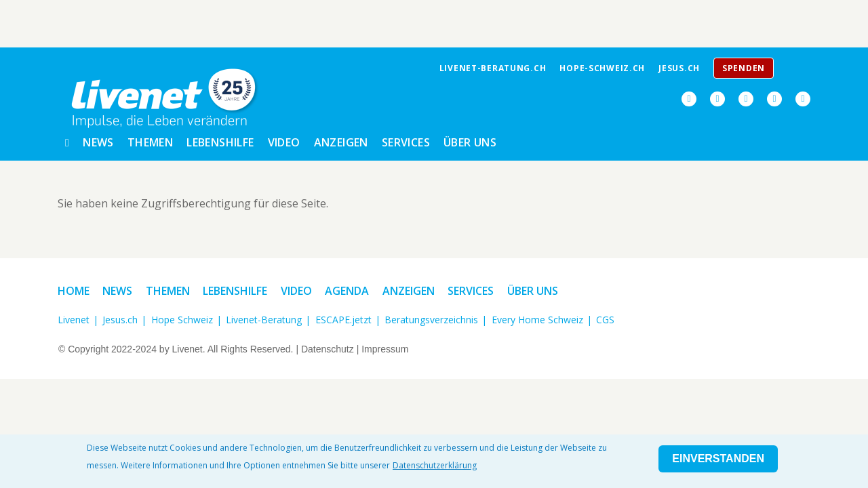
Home (74, 291)
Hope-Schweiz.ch (602, 68)
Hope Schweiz (182, 320)
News (98, 142)
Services (406, 142)
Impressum (385, 349)
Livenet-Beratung (264, 320)
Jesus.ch (120, 320)
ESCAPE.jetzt (343, 320)
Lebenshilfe (220, 142)
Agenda (347, 291)
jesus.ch (679, 68)
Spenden (744, 68)
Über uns (470, 142)
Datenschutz (328, 349)
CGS (605, 320)
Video (284, 142)
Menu (797, 72)
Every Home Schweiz (537, 320)
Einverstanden (718, 459)
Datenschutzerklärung (435, 465)
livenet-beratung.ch (493, 68)
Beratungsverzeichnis (431, 320)
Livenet (74, 320)
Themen (150, 142)
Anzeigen (341, 142)
